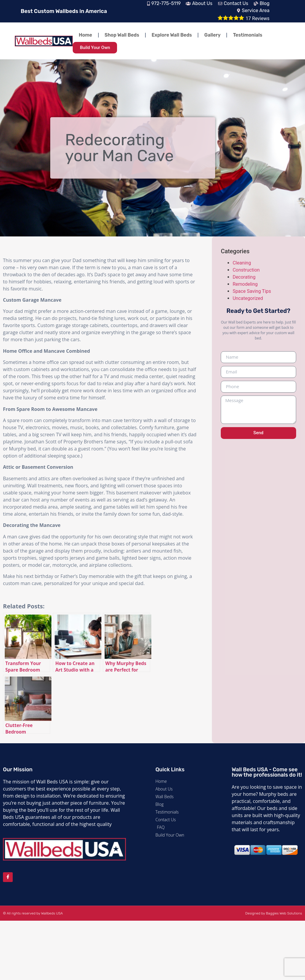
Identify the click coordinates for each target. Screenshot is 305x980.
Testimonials (248, 35)
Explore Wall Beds (172, 35)
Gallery (212, 35)
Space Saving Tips (252, 291)
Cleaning (242, 263)
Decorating (244, 277)
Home (85, 35)
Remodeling (245, 284)
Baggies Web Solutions (284, 913)
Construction (246, 270)
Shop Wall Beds (122, 35)
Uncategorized (248, 298)
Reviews (258, 18)
